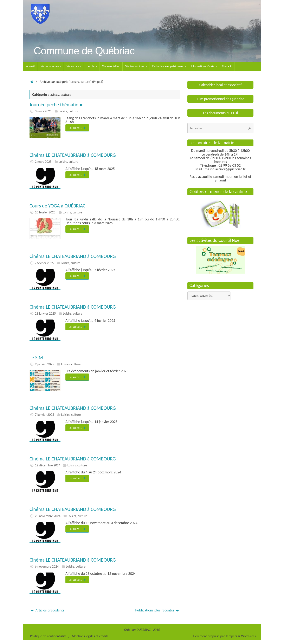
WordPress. (249, 636)
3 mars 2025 (43, 111)
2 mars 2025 (43, 162)
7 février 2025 (44, 263)
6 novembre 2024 (47, 566)
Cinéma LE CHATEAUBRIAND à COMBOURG (73, 155)
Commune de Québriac (84, 51)
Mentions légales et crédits (90, 636)
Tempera (231, 636)
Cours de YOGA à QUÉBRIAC (57, 206)
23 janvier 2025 (45, 313)
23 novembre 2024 (48, 516)
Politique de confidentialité (48, 636)
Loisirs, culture (68, 111)
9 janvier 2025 (44, 364)
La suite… (78, 128)
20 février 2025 (45, 212)
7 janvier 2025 (44, 415)
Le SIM (36, 358)
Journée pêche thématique (56, 105)
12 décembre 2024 (48, 465)
